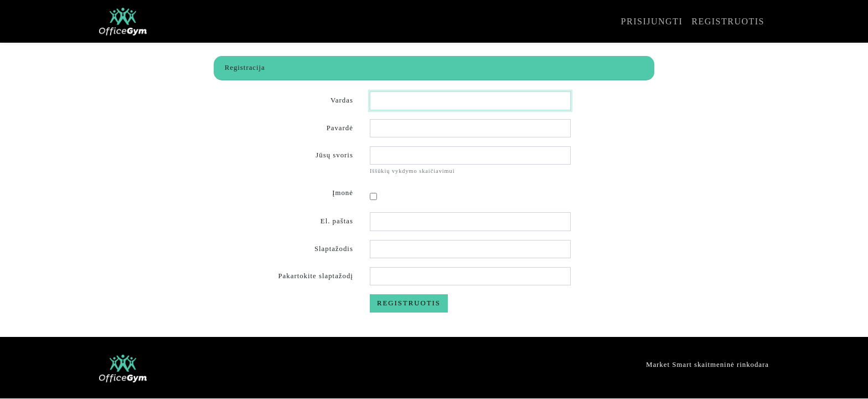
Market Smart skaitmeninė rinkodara (707, 365)
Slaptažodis (334, 249)
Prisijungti (652, 21)
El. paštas (337, 221)
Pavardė (340, 128)
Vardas (342, 100)
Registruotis (728, 21)
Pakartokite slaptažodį (316, 276)
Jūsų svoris (334, 155)
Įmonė (343, 193)
